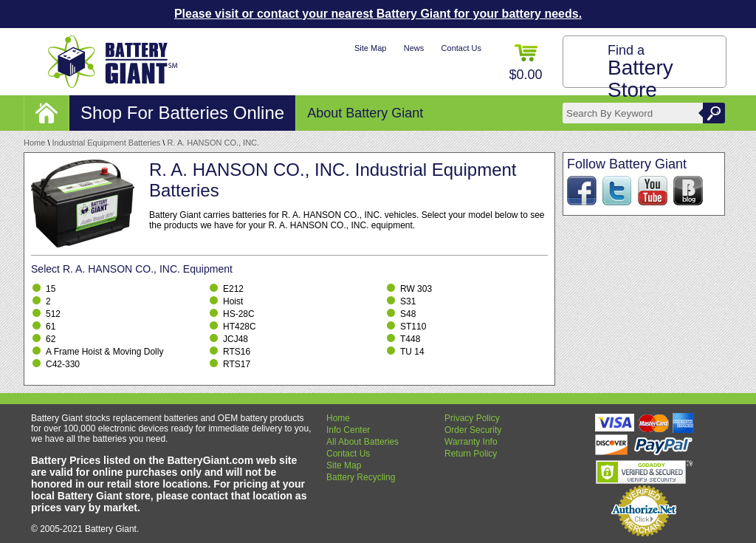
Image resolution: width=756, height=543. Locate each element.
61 (51, 327)
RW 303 (416, 289)
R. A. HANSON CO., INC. (213, 143)
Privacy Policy (472, 418)
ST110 (413, 327)
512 (53, 314)
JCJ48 (236, 339)
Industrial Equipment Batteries (107, 143)
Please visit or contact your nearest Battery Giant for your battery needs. (378, 14)
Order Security (473, 430)
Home (34, 143)
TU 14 (412, 352)
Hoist (233, 301)
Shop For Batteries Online (182, 113)
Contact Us (461, 48)
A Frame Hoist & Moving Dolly (104, 352)
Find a (640, 72)
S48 (408, 314)
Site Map (370, 48)
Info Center (348, 430)
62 (51, 339)
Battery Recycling (361, 477)
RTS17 (237, 364)
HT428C (240, 327)
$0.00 (525, 63)
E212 (233, 289)
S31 (408, 301)
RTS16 (237, 352)
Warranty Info (471, 442)
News (414, 48)
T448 (410, 339)
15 (51, 289)
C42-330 (63, 364)
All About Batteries (362, 442)
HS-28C (239, 314)
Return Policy (471, 454)
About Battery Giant (365, 113)
